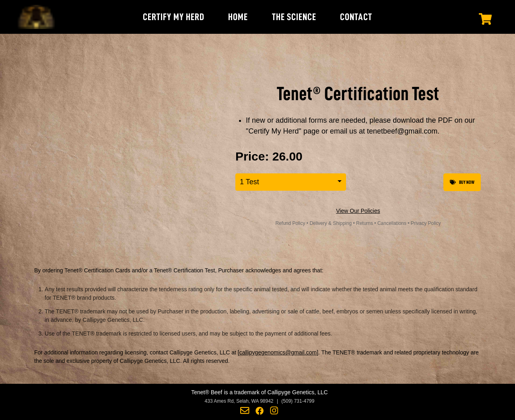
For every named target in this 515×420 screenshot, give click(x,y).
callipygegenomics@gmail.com (278, 352)
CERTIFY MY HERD (174, 17)
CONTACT (356, 17)
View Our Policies (358, 211)
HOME (238, 17)
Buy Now (462, 182)
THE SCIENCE (294, 17)
